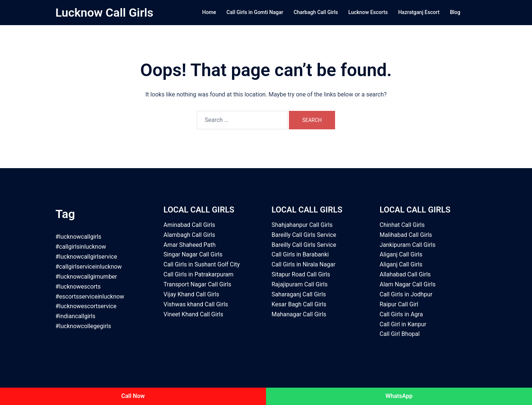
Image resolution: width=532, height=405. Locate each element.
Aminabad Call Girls (190, 225)
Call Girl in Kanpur (403, 324)
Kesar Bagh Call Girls (299, 304)
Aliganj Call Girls (401, 254)
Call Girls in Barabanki (300, 254)
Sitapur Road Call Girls (301, 274)
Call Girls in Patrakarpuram (199, 274)
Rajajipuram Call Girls (300, 284)
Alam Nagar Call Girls (408, 284)
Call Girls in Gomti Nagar (255, 12)
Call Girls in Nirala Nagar (303, 264)
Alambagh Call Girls (190, 235)
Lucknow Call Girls (104, 13)
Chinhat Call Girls (402, 225)
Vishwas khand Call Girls (196, 304)
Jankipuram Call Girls (408, 245)
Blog (455, 12)
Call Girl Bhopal (400, 334)
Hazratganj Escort (419, 12)
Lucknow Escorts (368, 12)
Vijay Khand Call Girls (192, 294)
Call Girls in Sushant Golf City (202, 264)
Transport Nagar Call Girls (197, 284)
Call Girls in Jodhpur (406, 294)
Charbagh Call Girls (316, 12)
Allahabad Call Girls (405, 274)
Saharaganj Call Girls (299, 294)
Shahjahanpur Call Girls (302, 225)
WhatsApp (399, 396)
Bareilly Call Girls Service (304, 235)
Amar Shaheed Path (190, 245)
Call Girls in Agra (401, 314)
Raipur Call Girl (399, 304)
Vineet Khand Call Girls (194, 314)
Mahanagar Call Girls (299, 314)
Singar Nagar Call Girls (193, 254)
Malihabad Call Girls (406, 235)
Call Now (133, 396)
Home (209, 12)
